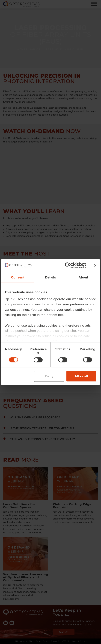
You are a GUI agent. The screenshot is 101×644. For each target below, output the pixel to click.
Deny (49, 376)
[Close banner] (95, 265)
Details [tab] (50, 277)
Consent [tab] (18, 277)
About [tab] (83, 277)
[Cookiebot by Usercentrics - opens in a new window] (72, 265)
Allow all (81, 376)
